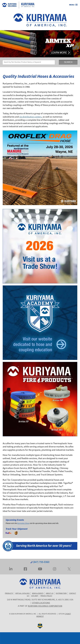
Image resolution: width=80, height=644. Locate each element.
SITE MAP (35, 596)
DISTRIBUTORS (61, 593)
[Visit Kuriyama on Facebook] (25, 569)
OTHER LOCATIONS (41, 603)
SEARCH (68, 62)
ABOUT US (50, 593)
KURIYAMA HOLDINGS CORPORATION (45, 606)
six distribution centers (30, 117)
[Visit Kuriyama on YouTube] (40, 569)
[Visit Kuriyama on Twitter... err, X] (69, 569)
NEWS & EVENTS (38, 593)
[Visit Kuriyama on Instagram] (55, 569)
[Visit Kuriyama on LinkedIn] (11, 569)
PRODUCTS (9, 593)
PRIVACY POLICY (46, 596)
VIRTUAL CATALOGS (22, 593)
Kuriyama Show (23, 523)
